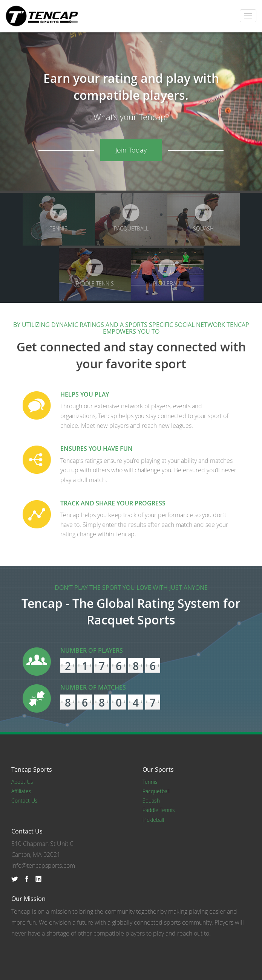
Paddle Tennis (95, 273)
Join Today (131, 150)
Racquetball (131, 218)
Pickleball (167, 273)
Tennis (59, 218)
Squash (203, 218)
